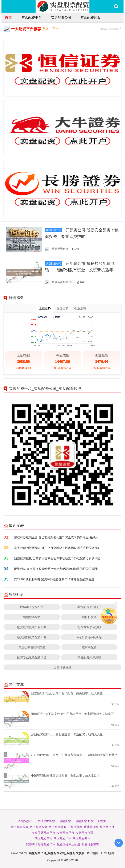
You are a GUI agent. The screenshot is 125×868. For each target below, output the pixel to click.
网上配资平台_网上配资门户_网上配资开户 (63, 839)
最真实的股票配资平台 (32, 637)
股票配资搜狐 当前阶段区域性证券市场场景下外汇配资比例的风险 (57, 558)
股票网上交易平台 (32, 607)
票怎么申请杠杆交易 (32, 647)
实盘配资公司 (61, 17)
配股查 (102, 821)
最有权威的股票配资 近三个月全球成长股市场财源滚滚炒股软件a (57, 548)
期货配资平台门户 (89, 607)
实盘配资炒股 (90, 17)
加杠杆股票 (89, 617)
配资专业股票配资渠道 (32, 657)
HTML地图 (107, 853)
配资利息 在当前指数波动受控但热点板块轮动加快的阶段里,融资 (56, 569)
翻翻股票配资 (32, 617)
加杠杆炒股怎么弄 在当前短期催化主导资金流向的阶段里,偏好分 (56, 537)
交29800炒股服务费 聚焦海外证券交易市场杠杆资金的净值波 (54, 579)
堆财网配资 (89, 647)
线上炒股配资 (47, 821)
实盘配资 (66, 821)
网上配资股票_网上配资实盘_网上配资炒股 (39, 827)
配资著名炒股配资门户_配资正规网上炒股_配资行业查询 (63, 844)
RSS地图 (93, 853)
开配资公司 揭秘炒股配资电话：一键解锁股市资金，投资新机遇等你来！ (81, 270)
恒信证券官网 (111, 28)
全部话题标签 (63, 667)
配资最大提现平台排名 (32, 627)
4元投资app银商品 (89, 637)
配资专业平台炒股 (89, 627)
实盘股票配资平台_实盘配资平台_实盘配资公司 (63, 833)
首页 (8, 17)
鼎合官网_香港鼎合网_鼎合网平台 (92, 827)
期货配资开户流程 (89, 657)
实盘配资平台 (32, 17)
